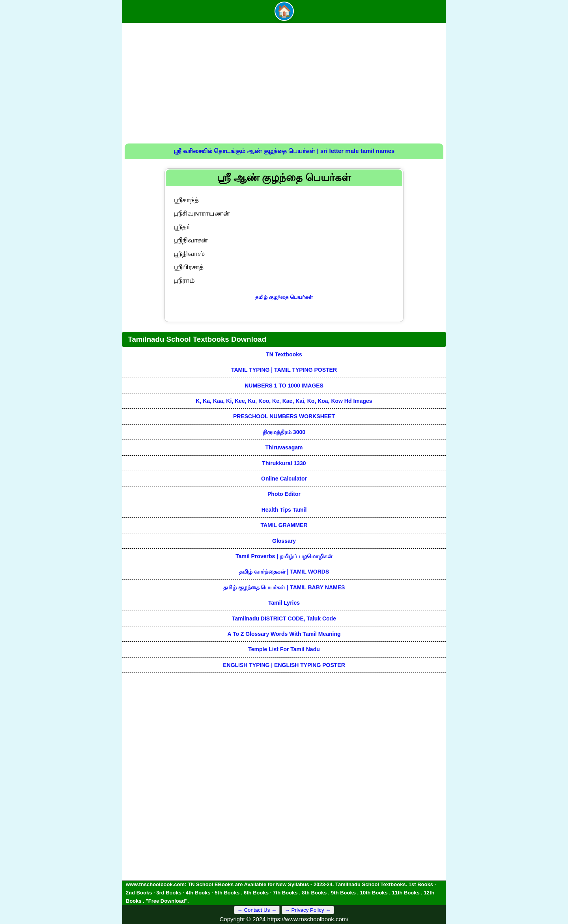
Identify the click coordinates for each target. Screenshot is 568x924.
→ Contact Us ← (257, 910)
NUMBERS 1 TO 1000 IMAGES (284, 386)
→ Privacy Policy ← (308, 910)
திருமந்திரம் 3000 (284, 432)
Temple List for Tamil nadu (284, 649)
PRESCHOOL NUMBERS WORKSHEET (284, 416)
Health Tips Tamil (284, 510)
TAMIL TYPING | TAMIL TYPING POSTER (284, 370)
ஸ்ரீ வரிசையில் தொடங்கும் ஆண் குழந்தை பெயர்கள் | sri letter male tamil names (284, 151)
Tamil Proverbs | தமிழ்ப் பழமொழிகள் (284, 556)
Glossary (284, 541)
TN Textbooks (284, 354)
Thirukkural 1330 (284, 463)
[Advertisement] (284, 84)
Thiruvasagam (284, 447)
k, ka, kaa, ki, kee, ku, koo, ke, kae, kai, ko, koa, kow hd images (284, 401)
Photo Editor (284, 494)
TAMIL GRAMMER (284, 525)
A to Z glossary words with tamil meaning (284, 634)
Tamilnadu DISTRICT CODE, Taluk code (284, 618)
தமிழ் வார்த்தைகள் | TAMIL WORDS (284, 572)
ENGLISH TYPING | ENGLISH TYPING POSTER (284, 665)
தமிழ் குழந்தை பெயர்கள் (284, 297)
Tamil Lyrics (284, 603)
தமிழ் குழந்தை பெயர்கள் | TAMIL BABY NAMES (284, 587)
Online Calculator (284, 479)
